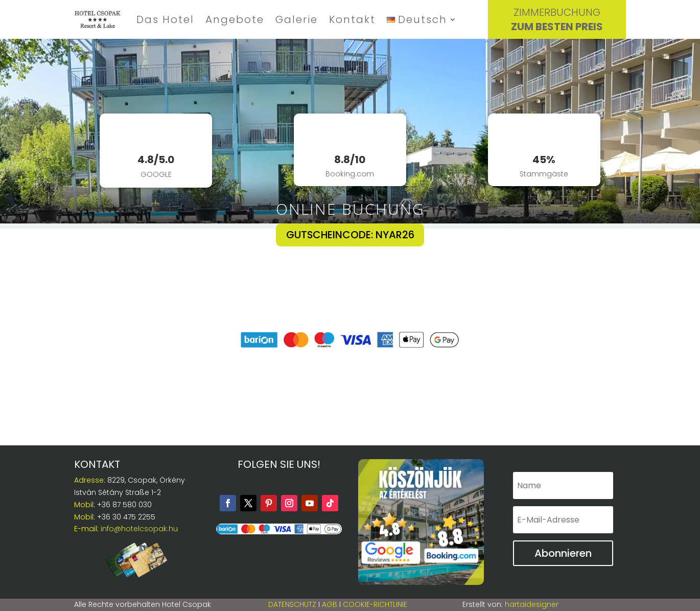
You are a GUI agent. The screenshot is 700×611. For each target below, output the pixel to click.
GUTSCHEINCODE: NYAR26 (350, 235)
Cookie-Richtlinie (375, 604)
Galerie (297, 19)
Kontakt (352, 19)
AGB (330, 604)
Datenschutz (292, 604)
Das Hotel (165, 19)
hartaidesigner (532, 604)
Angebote (235, 19)
